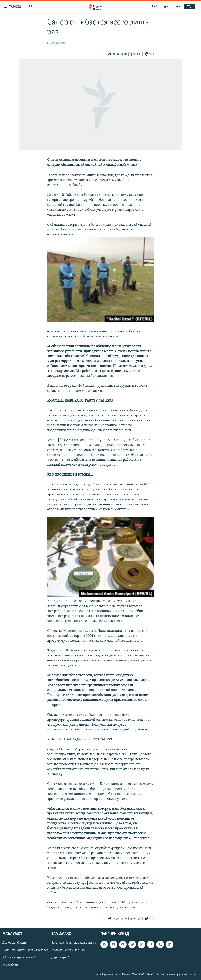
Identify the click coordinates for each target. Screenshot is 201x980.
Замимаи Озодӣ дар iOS (68, 950)
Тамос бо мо (11, 965)
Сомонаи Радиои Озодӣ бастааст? (26, 950)
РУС (155, 7)
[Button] (124, 54)
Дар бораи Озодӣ (14, 943)
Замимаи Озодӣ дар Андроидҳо (74, 943)
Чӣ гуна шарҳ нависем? (19, 958)
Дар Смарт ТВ (61, 958)
